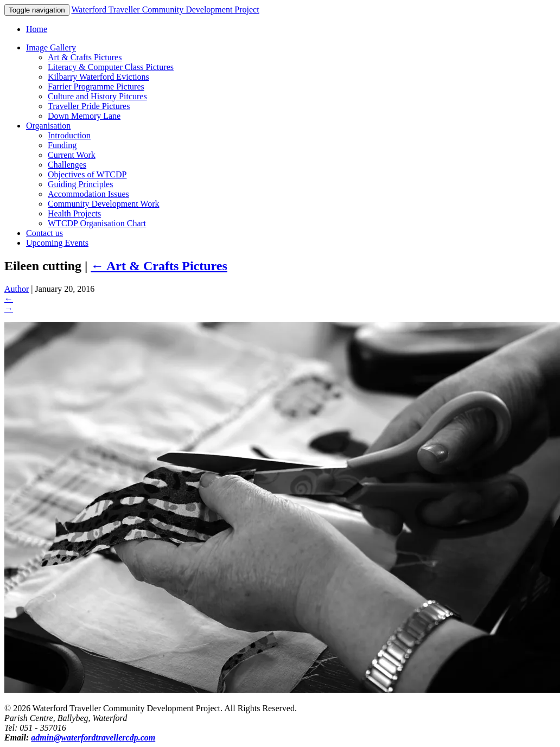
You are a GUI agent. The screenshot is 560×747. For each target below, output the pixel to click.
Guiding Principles (80, 184)
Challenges (67, 165)
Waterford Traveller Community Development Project (165, 9)
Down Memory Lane (84, 116)
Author (17, 289)
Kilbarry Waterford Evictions (98, 77)
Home (37, 29)
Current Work (72, 155)
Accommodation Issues (88, 194)
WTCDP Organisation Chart (97, 223)
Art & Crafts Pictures (85, 57)
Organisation (48, 126)
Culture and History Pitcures (97, 96)
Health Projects (74, 213)
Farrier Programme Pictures (96, 87)
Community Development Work (104, 204)
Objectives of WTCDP (87, 174)
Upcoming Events (57, 243)
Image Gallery (51, 47)
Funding (62, 145)
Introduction (69, 135)
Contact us (44, 233)
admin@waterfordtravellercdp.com (93, 738)
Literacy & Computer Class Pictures (111, 67)
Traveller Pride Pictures (89, 106)
